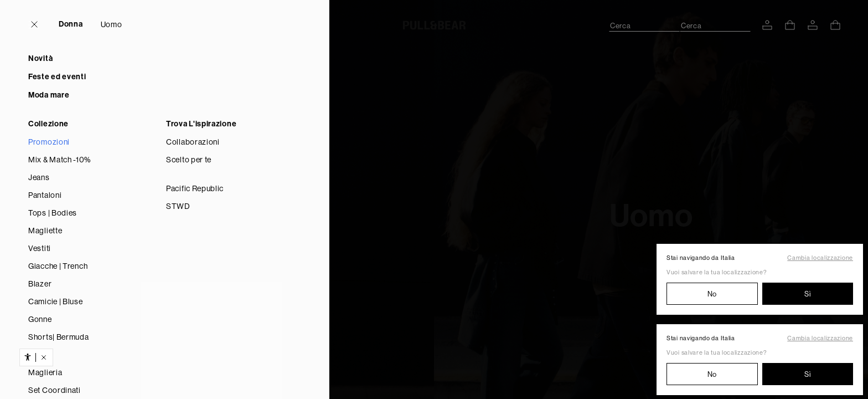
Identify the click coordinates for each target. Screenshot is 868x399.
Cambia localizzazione (820, 258)
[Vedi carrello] (790, 25)
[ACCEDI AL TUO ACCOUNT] (767, 25)
